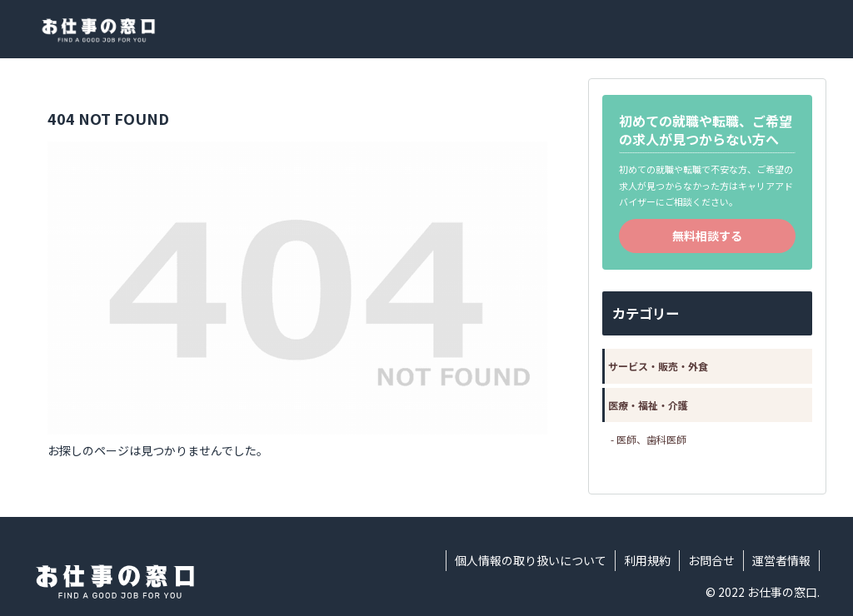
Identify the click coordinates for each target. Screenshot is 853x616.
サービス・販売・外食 (658, 366)
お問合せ (711, 560)
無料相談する (707, 236)
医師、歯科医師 (651, 439)
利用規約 (647, 560)
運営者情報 (781, 560)
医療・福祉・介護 (648, 405)
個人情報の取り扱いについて (531, 560)
